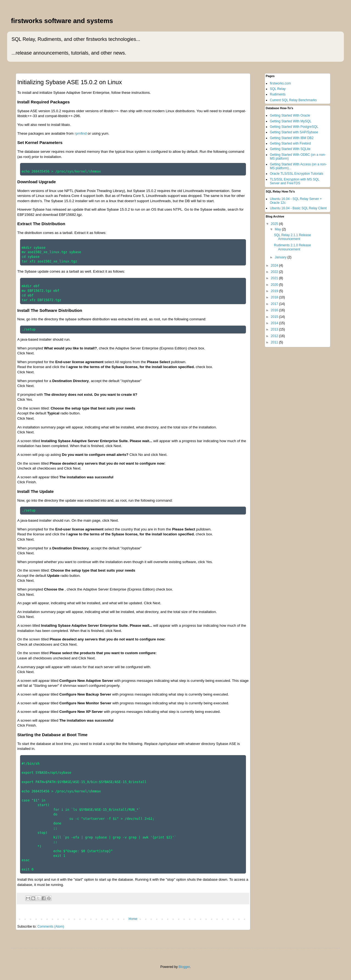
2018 (275, 297)
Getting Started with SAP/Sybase (294, 132)
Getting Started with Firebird (290, 143)
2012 (275, 336)
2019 (275, 291)
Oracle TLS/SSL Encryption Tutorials (297, 174)
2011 (275, 342)
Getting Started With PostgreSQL (294, 127)
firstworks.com (280, 83)
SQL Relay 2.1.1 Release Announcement (292, 237)
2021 (275, 278)
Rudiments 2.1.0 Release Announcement (292, 247)
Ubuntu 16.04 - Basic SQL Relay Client (298, 208)
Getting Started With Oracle (290, 115)
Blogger (184, 967)
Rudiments (278, 94)
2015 (275, 317)
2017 (275, 304)
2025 (275, 224)
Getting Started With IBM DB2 (292, 138)
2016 (275, 310)
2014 (275, 323)
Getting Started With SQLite (290, 149)
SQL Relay (278, 89)
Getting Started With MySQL (291, 121)
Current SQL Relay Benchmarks (293, 100)
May (278, 229)
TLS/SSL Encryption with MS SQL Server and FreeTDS (295, 181)
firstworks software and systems (62, 21)
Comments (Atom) (51, 927)
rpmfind (81, 133)
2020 (275, 285)
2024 (275, 266)
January (281, 257)
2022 (275, 272)
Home (133, 919)
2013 (275, 329)
